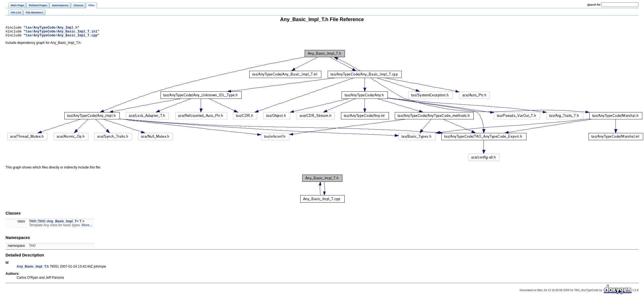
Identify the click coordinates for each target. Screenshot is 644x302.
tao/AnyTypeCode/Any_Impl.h (51, 28)
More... (87, 228)
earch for (594, 5)
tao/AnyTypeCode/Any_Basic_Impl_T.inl (61, 33)
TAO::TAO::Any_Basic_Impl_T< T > (57, 224)
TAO (32, 248)
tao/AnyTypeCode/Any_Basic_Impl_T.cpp (61, 38)
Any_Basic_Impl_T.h (33, 269)
